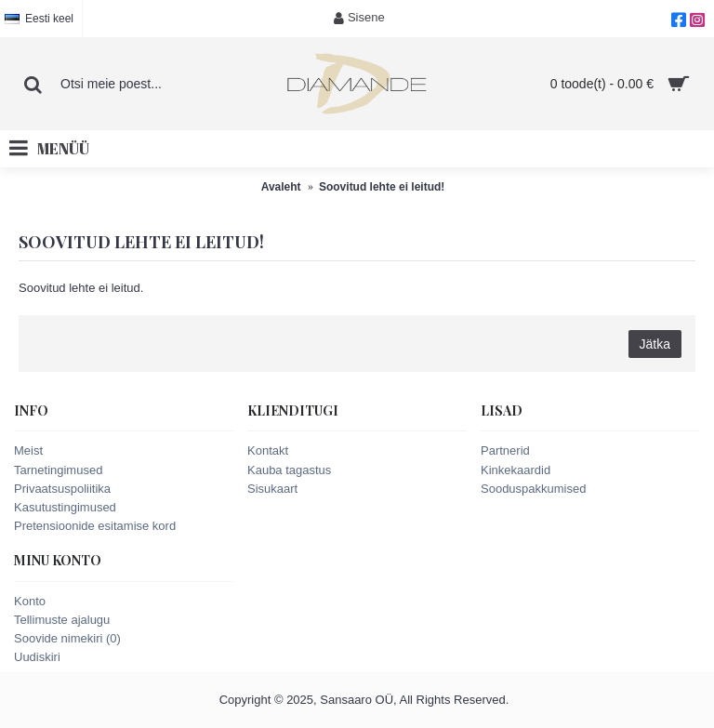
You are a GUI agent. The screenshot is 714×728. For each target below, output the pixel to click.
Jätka (655, 344)
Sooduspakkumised (533, 489)
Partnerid (505, 450)
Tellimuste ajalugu (62, 620)
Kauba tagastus (289, 470)
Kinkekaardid (516, 470)
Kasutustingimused (65, 507)
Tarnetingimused (58, 470)
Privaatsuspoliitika (62, 489)
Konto (30, 601)
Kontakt (268, 450)
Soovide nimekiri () (67, 638)
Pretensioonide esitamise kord (95, 526)
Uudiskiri (37, 657)
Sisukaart (272, 489)
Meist (28, 450)
